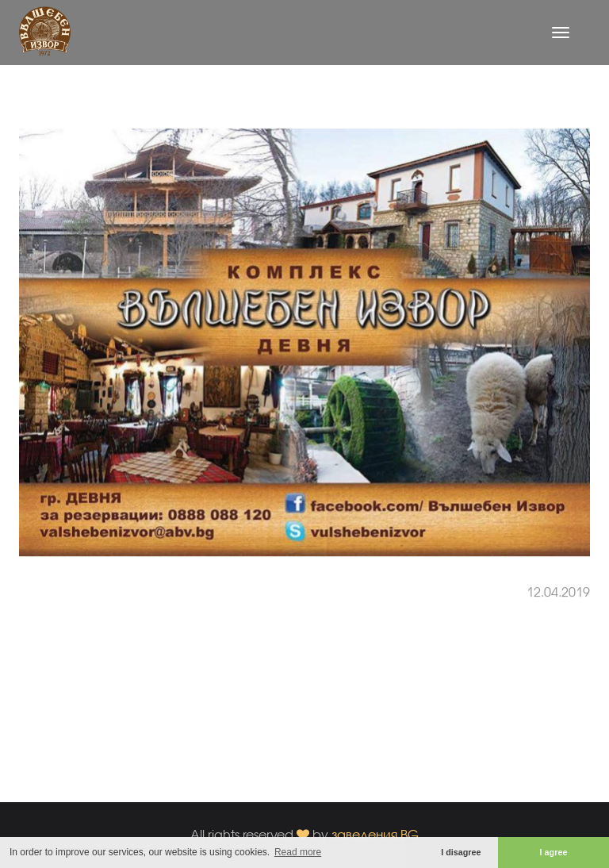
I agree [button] (554, 852)
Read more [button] (298, 852)
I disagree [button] (461, 852)
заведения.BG (375, 834)
